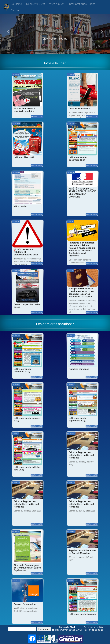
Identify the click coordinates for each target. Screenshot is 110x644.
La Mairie (16, 4)
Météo (15, 10)
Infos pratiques (78, 4)
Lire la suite (37, 116)
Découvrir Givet (35, 4)
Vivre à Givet (57, 4)
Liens (92, 4)
